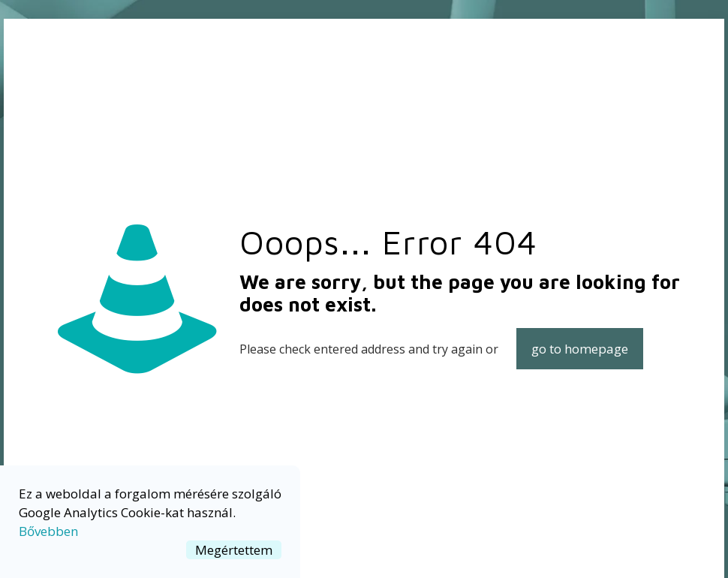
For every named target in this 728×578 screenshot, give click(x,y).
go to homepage (580, 349)
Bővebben (48, 531)
